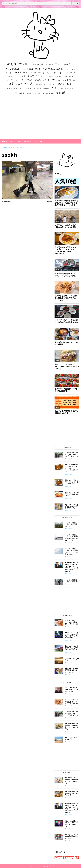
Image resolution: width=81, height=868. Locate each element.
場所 (12, 141)
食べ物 (3, 141)
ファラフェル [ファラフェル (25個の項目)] (27, 80)
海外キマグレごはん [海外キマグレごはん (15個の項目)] (34, 93)
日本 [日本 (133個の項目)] (54, 88)
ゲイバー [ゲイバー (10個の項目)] (49, 73)
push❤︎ (76, 4)
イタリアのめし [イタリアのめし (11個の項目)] (70, 69)
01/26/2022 (69, 474)
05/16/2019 (69, 584)
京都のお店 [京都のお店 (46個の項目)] (12, 88)
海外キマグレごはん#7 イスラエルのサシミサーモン (72, 494)
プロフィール (38, 141)
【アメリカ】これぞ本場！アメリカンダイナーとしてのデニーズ (71, 648)
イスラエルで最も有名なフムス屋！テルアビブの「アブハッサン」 (71, 454)
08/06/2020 (69, 705)
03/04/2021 (69, 731)
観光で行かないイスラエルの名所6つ (71, 738)
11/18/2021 (69, 626)
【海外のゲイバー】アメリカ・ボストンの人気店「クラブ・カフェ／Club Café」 (71, 635)
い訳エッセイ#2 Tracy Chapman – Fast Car (72, 659)
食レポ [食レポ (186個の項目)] (61, 93)
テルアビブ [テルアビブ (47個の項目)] (33, 76)
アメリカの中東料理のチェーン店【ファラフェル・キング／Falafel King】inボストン (71, 468)
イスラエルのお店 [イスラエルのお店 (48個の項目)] (31, 69)
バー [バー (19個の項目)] (18, 80)
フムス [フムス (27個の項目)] (38, 80)
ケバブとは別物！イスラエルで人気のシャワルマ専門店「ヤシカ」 (71, 701)
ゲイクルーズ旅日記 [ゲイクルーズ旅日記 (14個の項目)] (37, 73)
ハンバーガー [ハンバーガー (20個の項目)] (9, 80)
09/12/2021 (69, 510)
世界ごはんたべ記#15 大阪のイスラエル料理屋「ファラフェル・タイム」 (71, 726)
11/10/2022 (69, 742)
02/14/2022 (69, 640)
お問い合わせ (27, 141)
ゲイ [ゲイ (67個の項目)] (26, 72)
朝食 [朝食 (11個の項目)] (67, 89)
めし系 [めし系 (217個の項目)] (12, 64)
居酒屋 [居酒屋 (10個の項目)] (39, 89)
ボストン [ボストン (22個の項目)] (46, 80)
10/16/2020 (69, 662)
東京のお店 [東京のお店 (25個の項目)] (20, 93)
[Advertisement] (40, 119)
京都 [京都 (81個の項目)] (69, 84)
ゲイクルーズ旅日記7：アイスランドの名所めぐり (71, 525)
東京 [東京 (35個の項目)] (72, 88)
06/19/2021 (69, 486)
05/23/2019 (69, 529)
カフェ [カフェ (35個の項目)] (18, 73)
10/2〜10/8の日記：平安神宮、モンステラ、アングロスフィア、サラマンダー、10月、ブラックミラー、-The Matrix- (71, 567)
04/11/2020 (69, 498)
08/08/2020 (69, 458)
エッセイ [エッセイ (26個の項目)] (9, 73)
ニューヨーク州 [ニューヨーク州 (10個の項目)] (68, 76)
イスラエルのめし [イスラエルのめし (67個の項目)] (53, 69)
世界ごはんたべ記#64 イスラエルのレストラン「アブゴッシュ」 (71, 482)
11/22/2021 (69, 675)
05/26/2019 (69, 556)
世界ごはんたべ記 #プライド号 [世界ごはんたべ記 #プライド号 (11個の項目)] (44, 84)
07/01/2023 (69, 829)
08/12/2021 (69, 797)
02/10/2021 (69, 785)
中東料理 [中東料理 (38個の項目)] (60, 84)
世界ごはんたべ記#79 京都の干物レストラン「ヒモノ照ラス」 (71, 793)
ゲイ (19, 141)
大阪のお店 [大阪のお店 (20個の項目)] (31, 89)
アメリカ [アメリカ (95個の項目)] (25, 64)
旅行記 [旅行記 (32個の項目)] (46, 88)
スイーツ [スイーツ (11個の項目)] (10, 76)
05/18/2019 (69, 543)
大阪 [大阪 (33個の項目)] (22, 88)
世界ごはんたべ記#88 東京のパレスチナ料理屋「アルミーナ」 (71, 506)
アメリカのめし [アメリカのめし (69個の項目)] (64, 64)
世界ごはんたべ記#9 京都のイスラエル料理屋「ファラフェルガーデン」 (71, 780)
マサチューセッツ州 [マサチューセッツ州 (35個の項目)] (61, 80)
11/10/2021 (69, 693)
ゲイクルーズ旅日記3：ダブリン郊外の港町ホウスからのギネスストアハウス (71, 538)
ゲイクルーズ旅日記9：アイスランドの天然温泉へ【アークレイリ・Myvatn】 (71, 551)
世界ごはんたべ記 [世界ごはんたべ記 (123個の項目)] (21, 84)
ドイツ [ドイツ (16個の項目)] (43, 76)
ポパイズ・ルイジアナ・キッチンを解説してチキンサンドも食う (71, 622)
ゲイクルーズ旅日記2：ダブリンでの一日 (71, 581)
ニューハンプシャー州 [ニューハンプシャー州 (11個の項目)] (55, 76)
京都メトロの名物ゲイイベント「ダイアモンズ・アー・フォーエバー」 (71, 824)
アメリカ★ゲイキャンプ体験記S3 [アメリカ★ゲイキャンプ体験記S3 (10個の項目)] (43, 65)
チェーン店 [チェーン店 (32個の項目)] (20, 76)
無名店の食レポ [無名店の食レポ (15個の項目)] (48, 93)
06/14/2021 (69, 841)
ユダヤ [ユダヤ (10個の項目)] (75, 80)
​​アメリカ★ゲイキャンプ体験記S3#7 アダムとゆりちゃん (71, 689)
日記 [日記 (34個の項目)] (61, 88)
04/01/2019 (69, 652)
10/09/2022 (69, 574)
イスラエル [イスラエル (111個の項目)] (13, 69)
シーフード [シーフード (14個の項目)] (71, 73)
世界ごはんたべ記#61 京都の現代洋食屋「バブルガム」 (71, 837)
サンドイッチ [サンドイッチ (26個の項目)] (60, 73)
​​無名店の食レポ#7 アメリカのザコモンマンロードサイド (71, 671)
